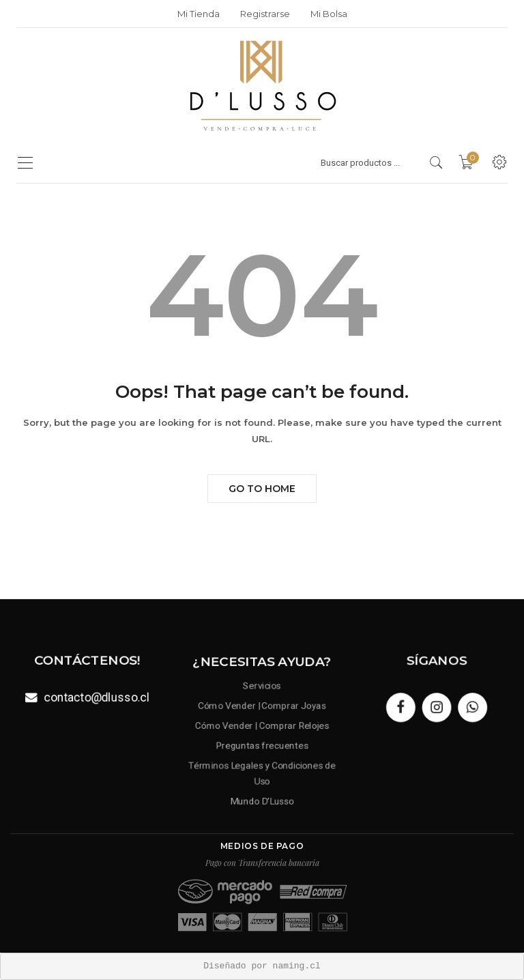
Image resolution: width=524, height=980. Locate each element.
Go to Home (262, 489)
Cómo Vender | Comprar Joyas (262, 707)
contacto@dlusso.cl (96, 696)
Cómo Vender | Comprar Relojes (262, 726)
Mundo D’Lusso (262, 797)
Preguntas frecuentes (262, 745)
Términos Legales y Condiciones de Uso (262, 772)
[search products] (436, 162)
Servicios (262, 689)
